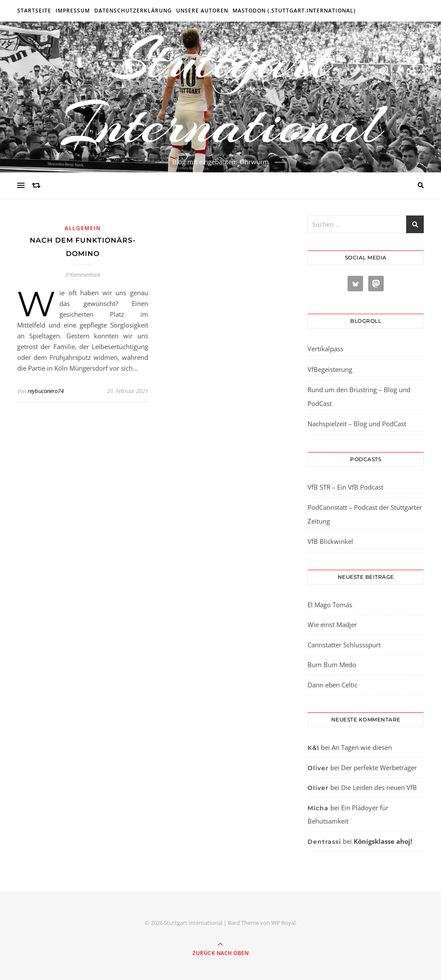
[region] (112, 907)
